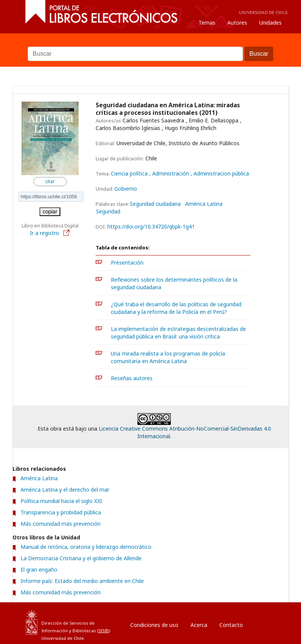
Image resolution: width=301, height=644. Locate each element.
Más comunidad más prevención (61, 524)
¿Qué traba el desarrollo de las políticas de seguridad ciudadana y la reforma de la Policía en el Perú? (176, 308)
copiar (50, 212)
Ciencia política (130, 173)
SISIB (104, 631)
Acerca (199, 625)
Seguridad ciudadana (155, 204)
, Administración (170, 173)
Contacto (231, 625)
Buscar (151, 43)
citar (50, 181)
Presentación (127, 262)
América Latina (204, 204)
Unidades (270, 23)
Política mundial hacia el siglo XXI (61, 501)
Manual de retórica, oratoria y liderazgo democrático (86, 547)
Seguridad (108, 212)
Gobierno (126, 189)
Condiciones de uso (154, 625)
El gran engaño (39, 570)
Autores (237, 23)
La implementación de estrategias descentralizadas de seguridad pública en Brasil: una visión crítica (178, 333)
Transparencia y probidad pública (61, 512)
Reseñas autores (132, 378)
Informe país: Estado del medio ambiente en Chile (82, 581)
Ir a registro (50, 233)
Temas (207, 23)
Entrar (266, 623)
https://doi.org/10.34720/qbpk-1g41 (151, 226)
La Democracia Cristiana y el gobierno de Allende (81, 558)
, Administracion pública (220, 173)
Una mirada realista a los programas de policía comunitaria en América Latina (168, 357)
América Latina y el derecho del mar (65, 490)
